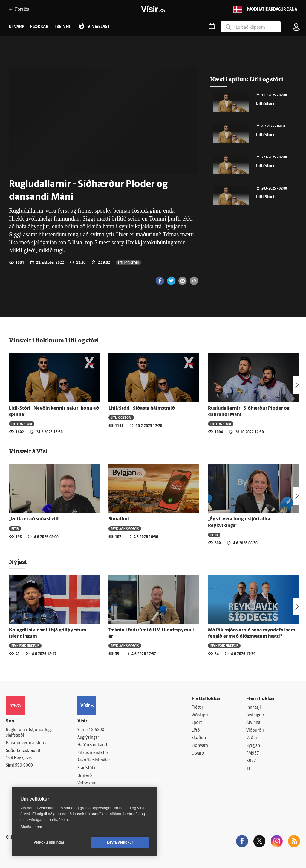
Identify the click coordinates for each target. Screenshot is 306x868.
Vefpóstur (87, 783)
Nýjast (18, 562)
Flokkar (39, 27)
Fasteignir (255, 715)
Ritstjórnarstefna (93, 753)
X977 (251, 761)
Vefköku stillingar (49, 842)
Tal (249, 769)
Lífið (196, 731)
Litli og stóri (128, 263)
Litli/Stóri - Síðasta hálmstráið (142, 408)
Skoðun (199, 738)
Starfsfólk (86, 768)
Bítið (15, 528)
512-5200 (95, 730)
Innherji (254, 708)
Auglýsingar (88, 738)
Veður (252, 738)
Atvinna (253, 723)
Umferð (85, 776)
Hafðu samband (92, 745)
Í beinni (62, 27)
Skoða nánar (31, 827)
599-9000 (24, 765)
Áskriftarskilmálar (94, 760)
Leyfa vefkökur (120, 842)
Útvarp (198, 754)
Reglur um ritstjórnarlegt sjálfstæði (29, 733)
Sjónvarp (200, 746)
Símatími (119, 519)
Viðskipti (200, 715)
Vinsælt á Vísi (28, 451)
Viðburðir (255, 731)
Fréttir (197, 708)
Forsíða (19, 9)
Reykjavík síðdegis (125, 528)
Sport (197, 723)
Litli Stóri (265, 104)
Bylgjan (253, 746)
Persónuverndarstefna (27, 743)
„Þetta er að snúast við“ (35, 519)
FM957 (253, 754)
